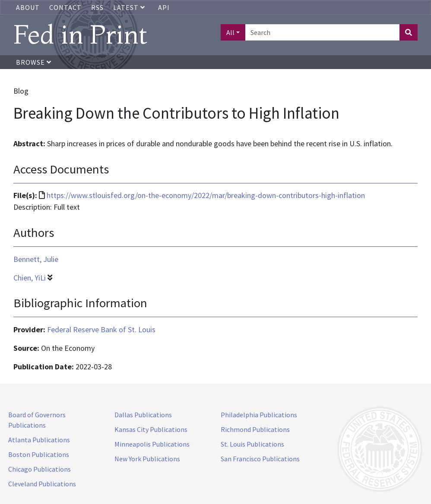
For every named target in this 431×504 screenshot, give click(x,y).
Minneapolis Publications (152, 444)
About (28, 7)
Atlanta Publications (39, 440)
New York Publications (147, 459)
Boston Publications (39, 454)
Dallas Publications (143, 415)
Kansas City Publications (151, 429)
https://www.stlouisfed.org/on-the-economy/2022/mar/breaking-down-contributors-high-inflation (206, 195)
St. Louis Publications (252, 444)
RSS (97, 7)
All (230, 32)
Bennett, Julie (36, 259)
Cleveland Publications (42, 484)
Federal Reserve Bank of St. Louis (101, 329)
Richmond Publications (255, 429)
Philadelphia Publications (259, 415)
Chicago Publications (40, 469)
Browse (34, 62)
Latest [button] (130, 7)
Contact (65, 7)
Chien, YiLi (30, 278)
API (164, 7)
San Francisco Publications (260, 459)
